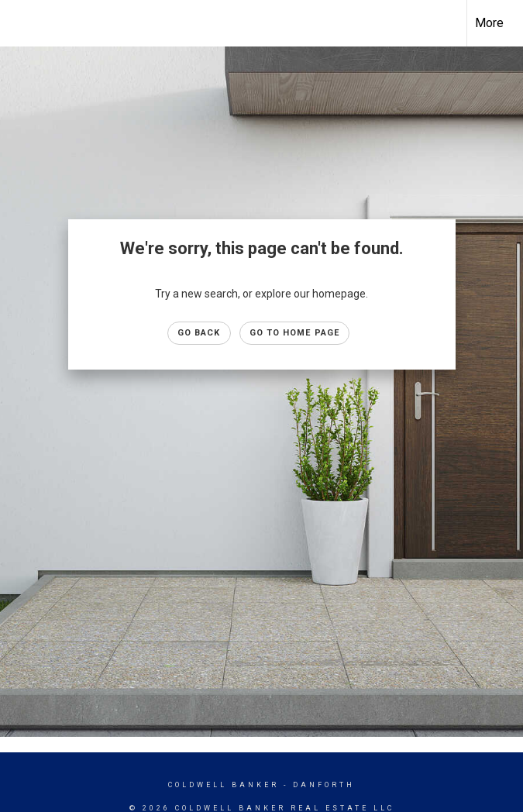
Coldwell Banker (224, 785)
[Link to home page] (20, 23)
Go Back (199, 333)
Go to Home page (295, 333)
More (489, 23)
